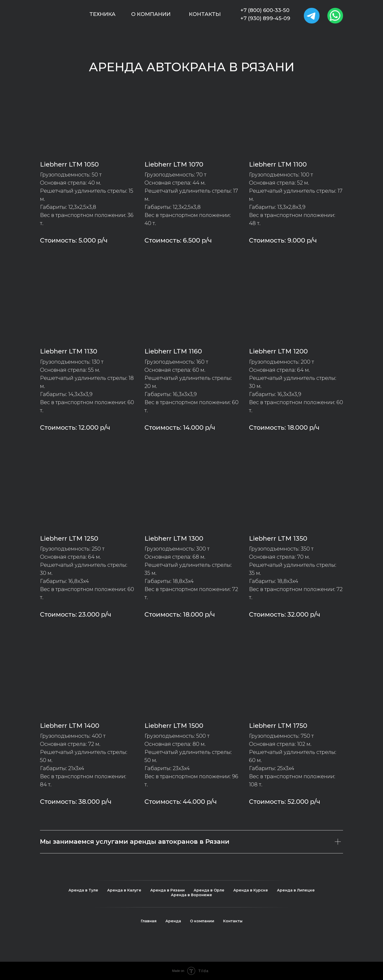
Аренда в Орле (209, 890)
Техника (102, 14)
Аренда (173, 921)
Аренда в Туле (83, 890)
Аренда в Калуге (124, 890)
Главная (149, 921)
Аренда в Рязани (167, 890)
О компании (151, 14)
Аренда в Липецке (296, 890)
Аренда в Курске (251, 890)
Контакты (205, 14)
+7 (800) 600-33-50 (265, 10)
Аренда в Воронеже (192, 895)
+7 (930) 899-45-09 (265, 18)
